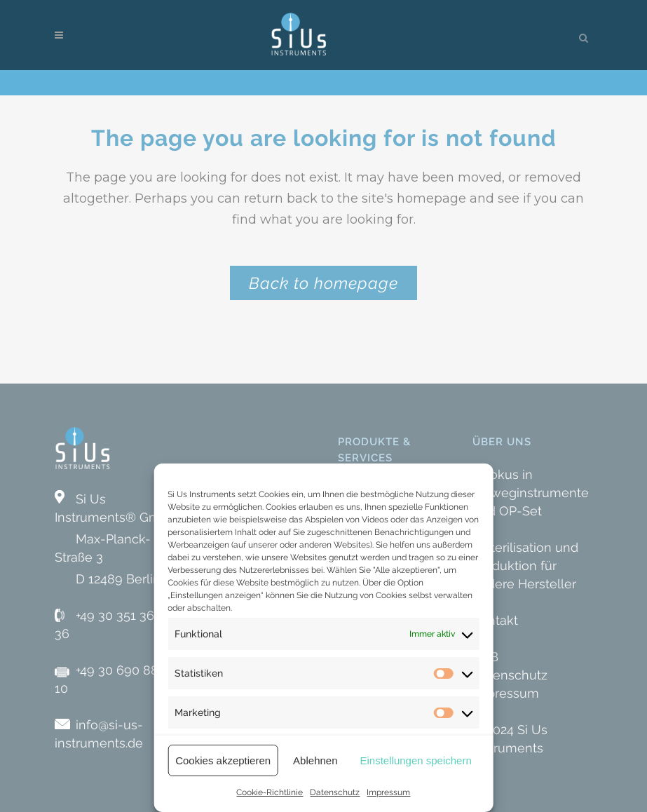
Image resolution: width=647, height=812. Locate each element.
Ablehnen (315, 760)
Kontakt (495, 620)
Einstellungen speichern (416, 760)
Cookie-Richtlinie (270, 792)
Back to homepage (323, 283)
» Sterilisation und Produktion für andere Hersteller (525, 566)
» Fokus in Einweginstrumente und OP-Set (531, 493)
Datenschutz (335, 792)
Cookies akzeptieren (223, 760)
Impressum (388, 792)
